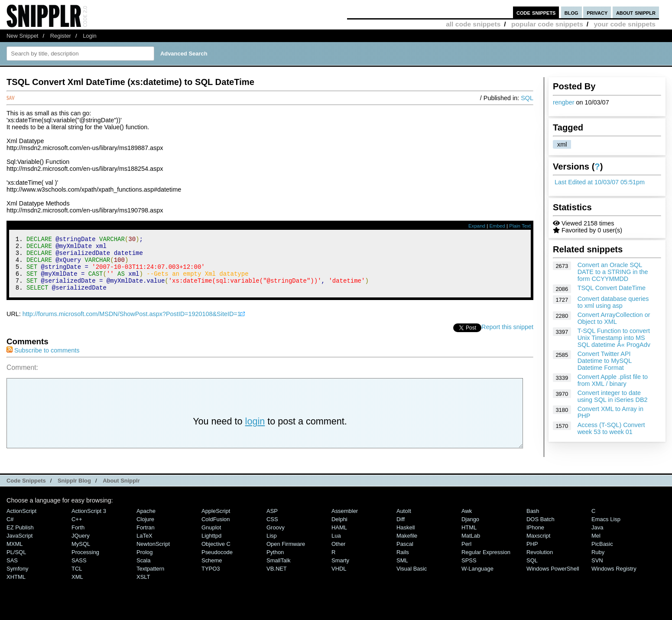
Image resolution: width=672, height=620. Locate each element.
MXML (15, 554)
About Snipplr (121, 491)
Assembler (345, 521)
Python (275, 563)
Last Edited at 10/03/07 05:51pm (600, 182)
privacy (597, 12)
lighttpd (211, 546)
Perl (466, 554)
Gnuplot (211, 538)
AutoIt (404, 521)
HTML (469, 538)
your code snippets (625, 24)
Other (338, 554)
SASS (79, 571)
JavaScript (19, 546)
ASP (272, 521)
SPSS (469, 571)
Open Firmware (286, 554)
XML (77, 587)
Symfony (17, 579)
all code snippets (473, 24)
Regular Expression (486, 563)
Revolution (540, 563)
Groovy (276, 538)
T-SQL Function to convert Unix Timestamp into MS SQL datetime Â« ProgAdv (614, 338)
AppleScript (216, 521)
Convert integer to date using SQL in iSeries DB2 (613, 396)
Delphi (339, 530)
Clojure (145, 530)
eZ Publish (20, 538)
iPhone (535, 538)
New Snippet (22, 36)
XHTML (16, 587)
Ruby (598, 563)
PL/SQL (16, 563)
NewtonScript (153, 554)
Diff (401, 530)
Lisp (272, 546)
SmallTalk (278, 571)
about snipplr (636, 12)
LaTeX (144, 546)
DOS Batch (541, 530)
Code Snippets (26, 491)
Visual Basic (412, 579)
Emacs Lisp (606, 530)
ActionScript (21, 521)
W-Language (477, 579)
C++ (77, 530)
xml (562, 144)
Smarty (340, 571)
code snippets (536, 12)
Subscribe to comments (43, 361)
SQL (527, 98)
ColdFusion (216, 530)
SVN (597, 571)
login (255, 432)
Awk (467, 521)
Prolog (144, 563)
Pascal (405, 554)
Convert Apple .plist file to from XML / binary (613, 380)
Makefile (407, 546)
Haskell (406, 538)
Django (470, 530)
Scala (143, 571)
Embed (497, 226)
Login (90, 36)
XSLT (143, 587)
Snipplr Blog (74, 491)
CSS (272, 530)
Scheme (212, 571)
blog (571, 12)
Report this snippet (507, 337)
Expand (477, 226)
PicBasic (602, 554)
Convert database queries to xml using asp (613, 302)
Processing (85, 563)
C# (10, 530)
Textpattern (150, 579)
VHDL (339, 579)
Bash (533, 521)
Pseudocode (217, 563)
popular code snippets (547, 24)
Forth (78, 538)
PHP (532, 554)
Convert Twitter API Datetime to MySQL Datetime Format (605, 361)
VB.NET (277, 579)
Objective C (216, 554)
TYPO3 (211, 579)
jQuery (81, 546)
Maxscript (538, 546)
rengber (564, 102)
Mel (596, 546)
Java (597, 538)
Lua (336, 546)
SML (402, 571)
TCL (77, 579)
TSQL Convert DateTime (612, 288)
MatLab (471, 546)
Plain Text (520, 226)
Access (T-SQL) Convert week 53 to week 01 (611, 428)
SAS (12, 571)
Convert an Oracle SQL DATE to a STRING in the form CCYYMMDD (613, 272)
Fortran (146, 538)
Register (61, 36)
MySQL (81, 554)
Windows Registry (614, 579)
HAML (339, 538)
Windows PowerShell (553, 579)
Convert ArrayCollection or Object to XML (614, 318)
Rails (403, 563)
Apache (146, 521)
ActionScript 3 (89, 521)
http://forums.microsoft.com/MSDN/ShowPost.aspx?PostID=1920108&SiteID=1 (132, 324)
